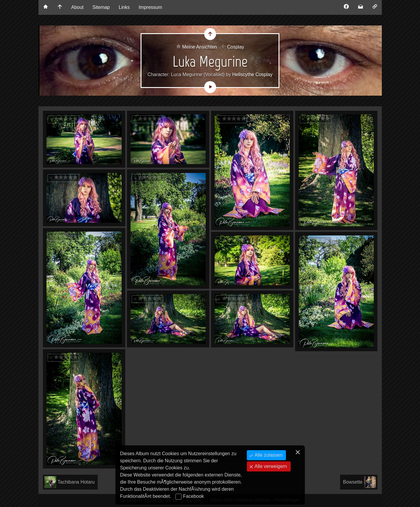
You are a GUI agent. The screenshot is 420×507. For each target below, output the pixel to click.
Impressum (150, 7)
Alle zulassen (268, 455)
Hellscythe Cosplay (252, 74)
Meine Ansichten (200, 47)
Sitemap (101, 7)
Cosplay (236, 47)
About (78, 7)
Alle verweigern (270, 466)
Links (124, 7)
